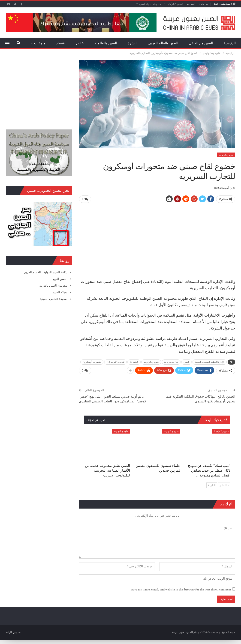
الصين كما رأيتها (176, 4)
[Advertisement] (157, 239)
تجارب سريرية (171, 362)
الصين (187, 362)
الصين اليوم (60, 279)
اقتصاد (61, 43)
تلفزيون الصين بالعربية (53, 286)
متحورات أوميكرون (92, 362)
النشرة (133, 43)
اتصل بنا (191, 4)
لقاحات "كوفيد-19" (115, 362)
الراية (9, 632)
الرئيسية (230, 43)
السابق (224, 485)
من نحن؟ (203, 4)
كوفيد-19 (134, 362)
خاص (80, 43)
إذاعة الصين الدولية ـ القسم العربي (45, 272)
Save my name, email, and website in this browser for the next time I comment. (181, 589)
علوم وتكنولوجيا (226, 155)
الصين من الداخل (201, 43)
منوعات (40, 43)
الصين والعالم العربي (163, 43)
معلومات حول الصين (150, 4)
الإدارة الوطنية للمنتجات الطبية (210, 362)
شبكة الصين (60, 292)
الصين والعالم (107, 43)
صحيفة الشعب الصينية (54, 299)
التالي (212, 485)
